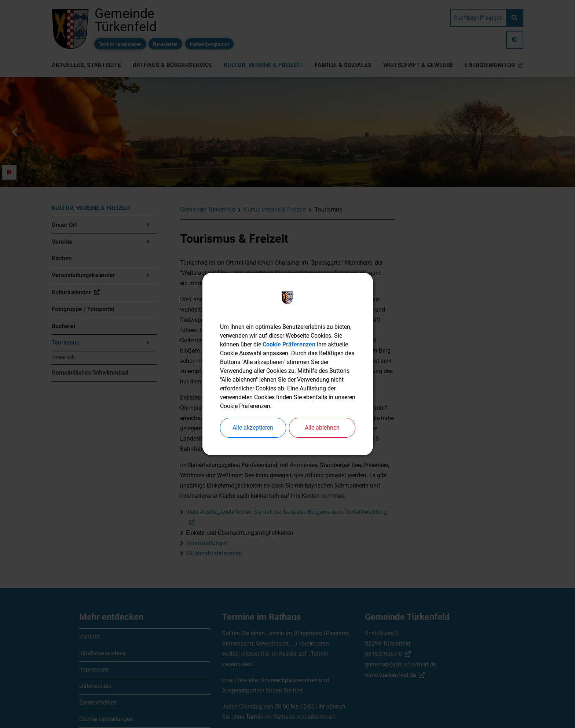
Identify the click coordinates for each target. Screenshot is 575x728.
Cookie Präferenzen (289, 344)
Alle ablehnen (322, 428)
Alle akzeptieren (253, 428)
